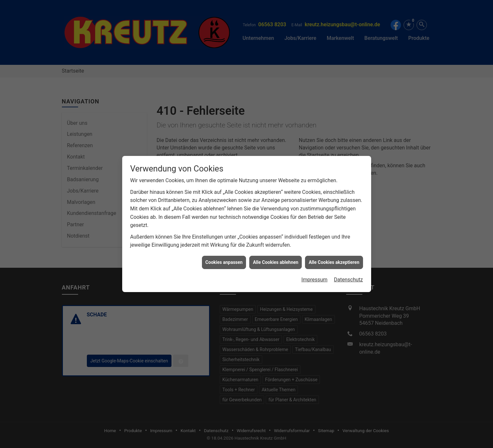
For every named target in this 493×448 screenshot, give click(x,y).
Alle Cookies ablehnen (276, 256)
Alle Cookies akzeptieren (334, 256)
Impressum (315, 274)
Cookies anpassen (224, 256)
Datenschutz (348, 274)
